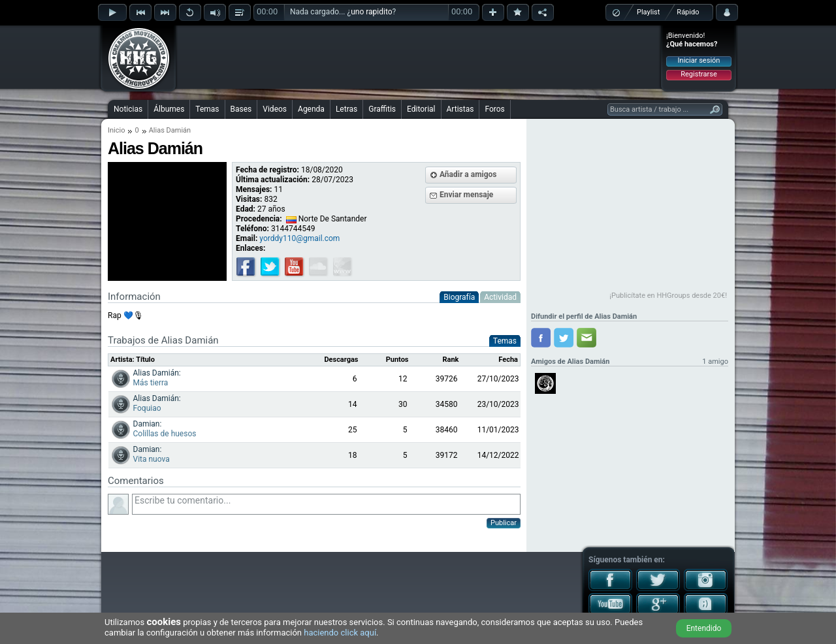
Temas (207, 109)
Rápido (688, 12)
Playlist (648, 12)
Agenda (311, 109)
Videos (275, 109)
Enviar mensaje (466, 195)
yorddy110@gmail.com (299, 238)
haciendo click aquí (340, 633)
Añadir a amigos (468, 174)
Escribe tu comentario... (326, 504)
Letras (346, 109)
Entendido (704, 628)
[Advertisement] (419, 57)
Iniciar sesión (699, 60)
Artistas (460, 109)
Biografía (459, 297)
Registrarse (699, 74)
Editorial (421, 109)
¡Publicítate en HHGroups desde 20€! (668, 296)
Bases (241, 109)
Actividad (500, 297)
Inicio (116, 130)
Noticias (128, 109)
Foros (494, 109)
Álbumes (169, 109)
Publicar (504, 523)
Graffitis (382, 109)
